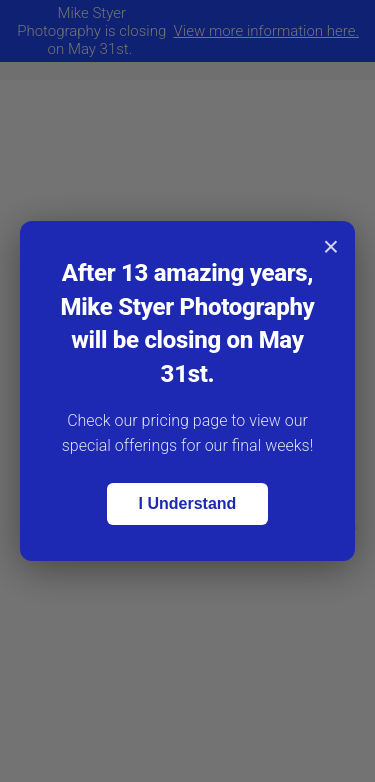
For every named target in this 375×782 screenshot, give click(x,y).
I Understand (188, 503)
